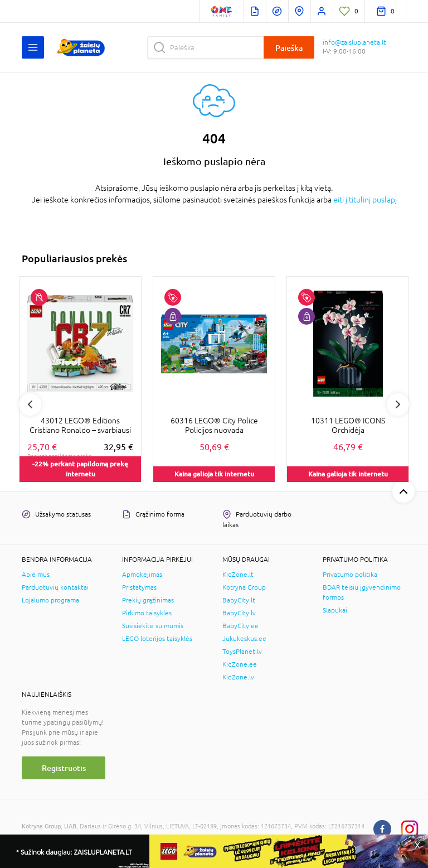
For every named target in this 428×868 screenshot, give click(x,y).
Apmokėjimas (142, 575)
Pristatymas (139, 587)
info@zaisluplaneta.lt (354, 42)
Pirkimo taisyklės (147, 613)
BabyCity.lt (239, 600)
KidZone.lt (238, 575)
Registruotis (64, 768)
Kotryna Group (244, 587)
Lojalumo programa (50, 600)
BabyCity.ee (240, 626)
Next (398, 404)
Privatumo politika (350, 575)
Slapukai (335, 610)
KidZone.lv (238, 677)
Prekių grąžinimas (148, 600)
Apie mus (36, 575)
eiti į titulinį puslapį (365, 200)
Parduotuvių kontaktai (55, 587)
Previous (30, 404)
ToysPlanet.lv (242, 652)
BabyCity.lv (239, 613)
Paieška (289, 48)
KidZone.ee (240, 664)
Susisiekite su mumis (153, 626)
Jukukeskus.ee (244, 639)
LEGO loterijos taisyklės (157, 639)
